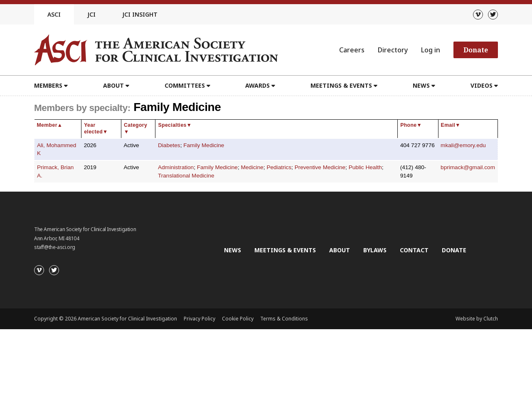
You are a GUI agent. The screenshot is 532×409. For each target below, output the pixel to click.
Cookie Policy (238, 319)
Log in (431, 50)
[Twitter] (493, 15)
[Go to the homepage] (156, 50)
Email (451, 125)
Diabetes (169, 145)
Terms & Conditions (284, 319)
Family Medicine (204, 145)
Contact (414, 250)
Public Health (365, 167)
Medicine (252, 167)
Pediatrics (279, 167)
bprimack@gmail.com (468, 167)
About (113, 85)
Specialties (175, 125)
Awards (257, 85)
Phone (411, 125)
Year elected (96, 128)
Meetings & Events (341, 85)
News (421, 85)
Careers (352, 50)
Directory (393, 50)
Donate (476, 50)
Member (50, 125)
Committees (185, 85)
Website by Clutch (477, 319)
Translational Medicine (186, 176)
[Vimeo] (478, 15)
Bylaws (375, 250)
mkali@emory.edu (463, 145)
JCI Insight (140, 14)
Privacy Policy (199, 319)
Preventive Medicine (320, 167)
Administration (176, 167)
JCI (91, 14)
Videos (482, 85)
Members (48, 85)
